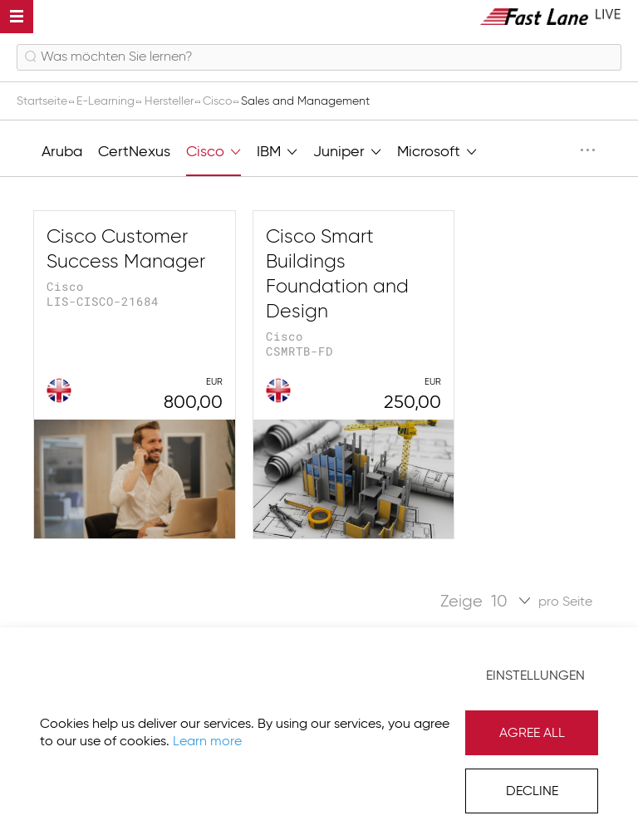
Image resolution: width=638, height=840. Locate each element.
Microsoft (437, 150)
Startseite (44, 101)
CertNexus (134, 152)
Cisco (219, 101)
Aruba (62, 152)
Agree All (532, 734)
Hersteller (171, 101)
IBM (277, 150)
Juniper (347, 150)
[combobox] (319, 57)
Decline (532, 792)
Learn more (207, 742)
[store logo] (551, 16)
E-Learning (107, 101)
